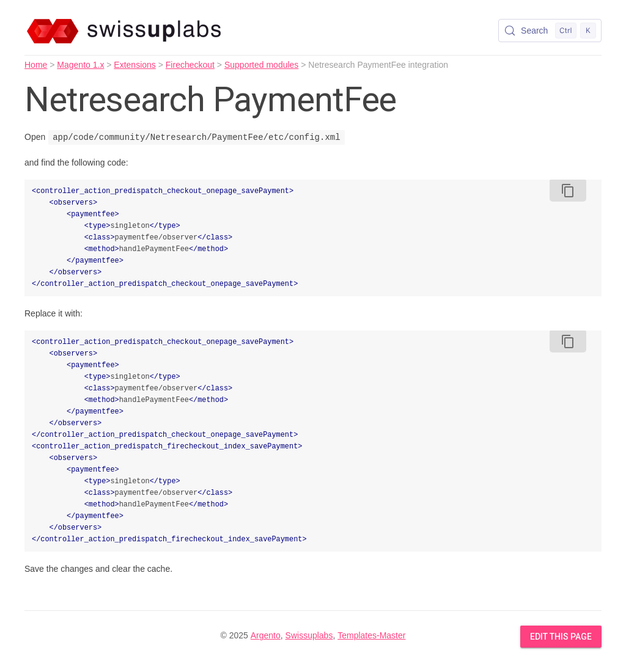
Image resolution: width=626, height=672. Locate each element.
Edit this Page (561, 637)
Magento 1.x (80, 65)
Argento (266, 635)
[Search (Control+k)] (550, 31)
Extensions (134, 65)
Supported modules (261, 65)
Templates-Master (371, 635)
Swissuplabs (309, 635)
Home (36, 65)
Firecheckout (190, 65)
